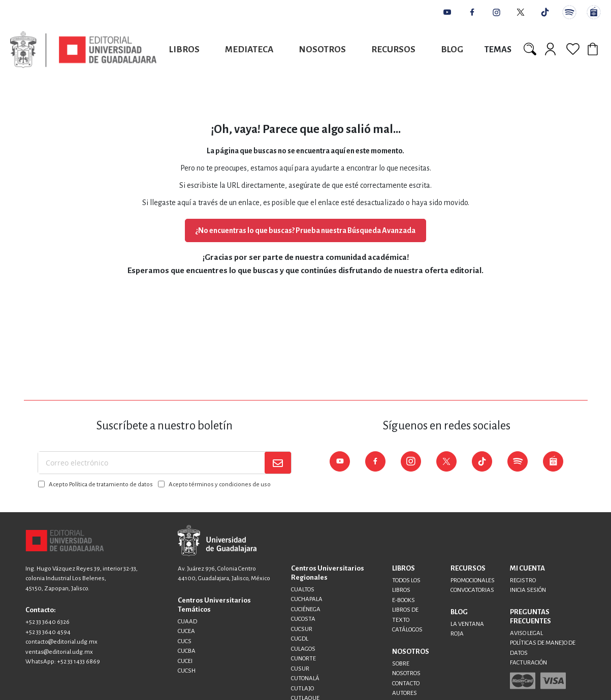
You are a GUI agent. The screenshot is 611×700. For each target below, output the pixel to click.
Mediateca (249, 49)
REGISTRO (523, 580)
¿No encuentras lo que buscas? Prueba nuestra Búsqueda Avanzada (305, 230)
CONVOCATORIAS (472, 590)
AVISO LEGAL (526, 633)
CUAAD (187, 622)
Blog (452, 49)
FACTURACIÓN (528, 663)
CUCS (185, 641)
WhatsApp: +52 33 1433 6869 (63, 662)
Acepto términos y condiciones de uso (220, 485)
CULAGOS (303, 649)
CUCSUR (302, 629)
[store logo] (83, 50)
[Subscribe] (278, 463)
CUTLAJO (302, 689)
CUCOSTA (303, 619)
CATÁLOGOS (407, 630)
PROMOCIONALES (473, 580)
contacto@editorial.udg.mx (61, 642)
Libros (184, 49)
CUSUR (300, 669)
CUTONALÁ (305, 678)
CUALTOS (303, 590)
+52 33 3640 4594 (48, 632)
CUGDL (300, 639)
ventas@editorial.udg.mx (59, 652)
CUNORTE (303, 659)
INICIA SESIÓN (528, 590)
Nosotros (322, 49)
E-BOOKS (404, 600)
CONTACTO (406, 684)
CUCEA (186, 631)
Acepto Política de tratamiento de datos (101, 485)
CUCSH (187, 671)
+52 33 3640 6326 (47, 622)
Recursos (393, 49)
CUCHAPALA (307, 599)
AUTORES (405, 693)
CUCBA (187, 651)
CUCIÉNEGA (306, 609)
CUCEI (185, 661)
